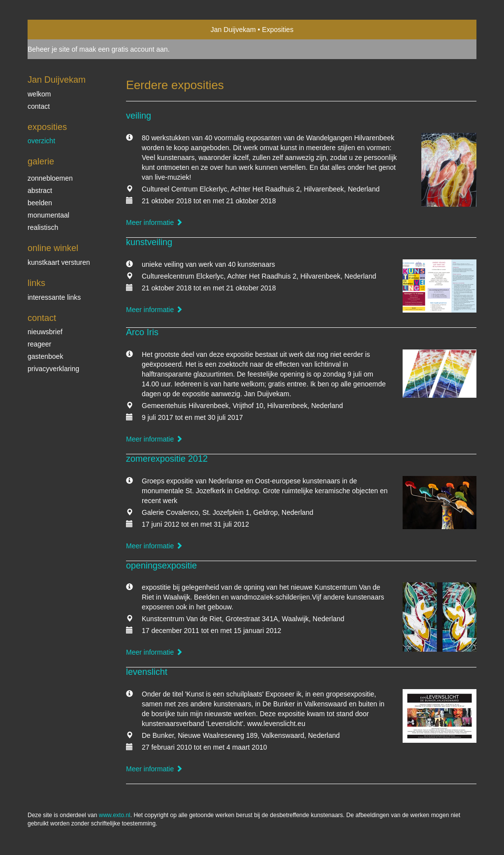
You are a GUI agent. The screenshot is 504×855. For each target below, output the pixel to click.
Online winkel (53, 248)
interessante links (54, 297)
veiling (139, 116)
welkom (39, 94)
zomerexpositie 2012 (167, 459)
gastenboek (45, 356)
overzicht (41, 141)
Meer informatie (154, 222)
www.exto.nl (115, 815)
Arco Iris (142, 332)
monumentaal (48, 215)
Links (36, 283)
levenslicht (147, 672)
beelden (40, 203)
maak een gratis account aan (124, 49)
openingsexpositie (161, 566)
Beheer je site (49, 49)
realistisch (43, 227)
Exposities (47, 127)
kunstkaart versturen (59, 262)
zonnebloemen (50, 178)
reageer (39, 344)
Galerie (41, 161)
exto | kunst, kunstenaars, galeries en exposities (55, 30)
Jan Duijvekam (233, 30)
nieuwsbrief (45, 332)
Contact (42, 318)
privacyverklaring (53, 369)
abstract (40, 190)
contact (39, 106)
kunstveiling (149, 242)
